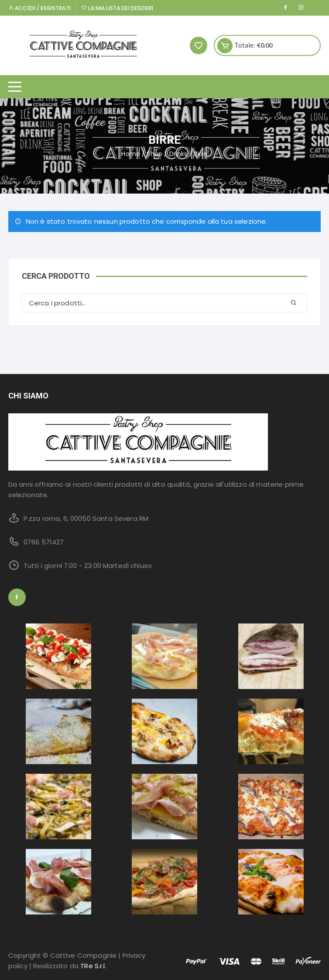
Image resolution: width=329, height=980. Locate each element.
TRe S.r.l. (93, 966)
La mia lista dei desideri (117, 8)
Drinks (178, 154)
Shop (154, 154)
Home (131, 154)
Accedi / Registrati (39, 8)
